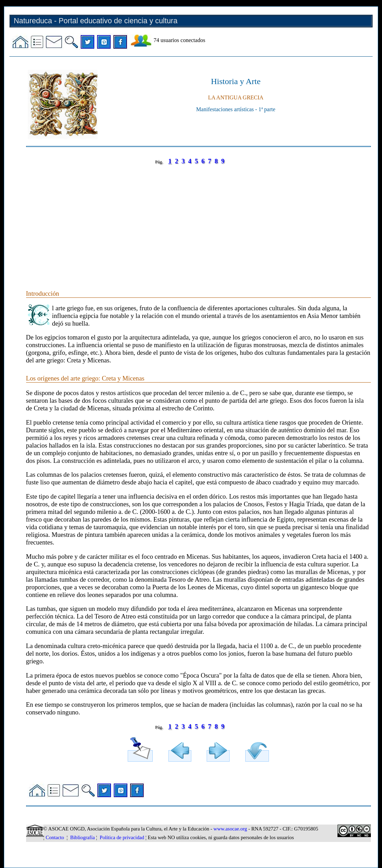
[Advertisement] (198, 220)
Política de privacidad (122, 837)
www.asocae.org (230, 829)
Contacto (55, 837)
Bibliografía (83, 837)
